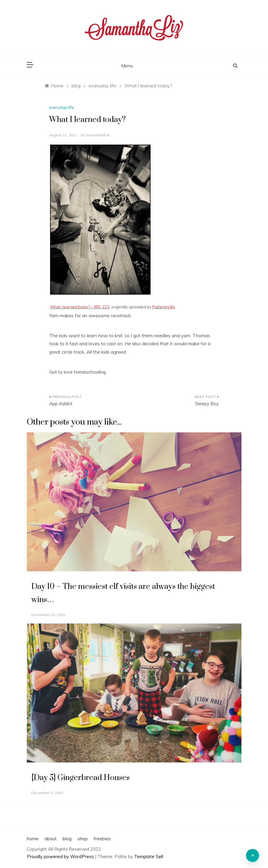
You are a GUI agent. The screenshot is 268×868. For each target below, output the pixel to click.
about (51, 839)
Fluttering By (164, 307)
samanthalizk (98, 135)
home (33, 839)
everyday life (62, 107)
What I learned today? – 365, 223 (80, 307)
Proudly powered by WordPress (61, 857)
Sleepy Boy (207, 404)
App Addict (61, 404)
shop (83, 839)
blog (67, 839)
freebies (102, 839)
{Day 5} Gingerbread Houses (80, 778)
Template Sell (149, 857)
